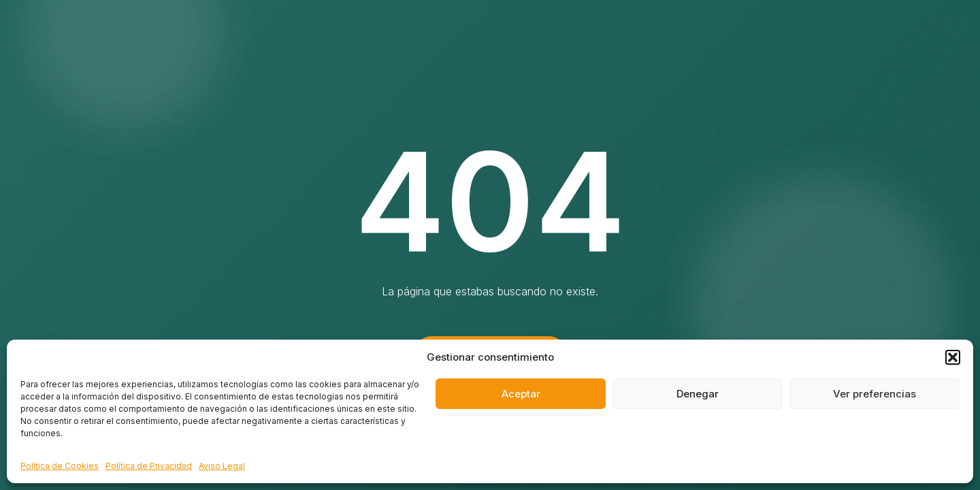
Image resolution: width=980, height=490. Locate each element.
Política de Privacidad (149, 466)
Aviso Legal (222, 466)
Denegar (698, 394)
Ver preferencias (875, 394)
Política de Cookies (60, 466)
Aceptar (521, 394)
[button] (953, 357)
